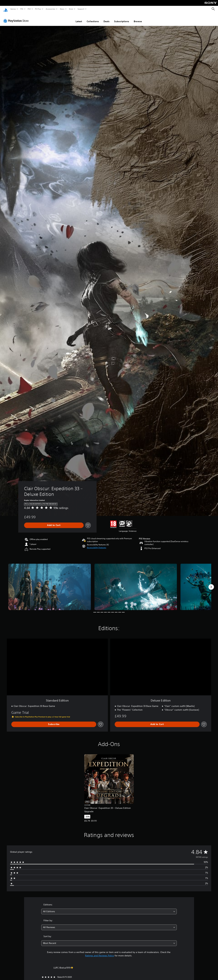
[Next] (211, 584)
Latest (79, 18)
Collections (93, 18)
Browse (138, 18)
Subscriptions (122, 18)
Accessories (50, 9)
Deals (106, 18)
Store (71, 9)
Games (13, 9)
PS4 (29, 9)
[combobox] (109, 908)
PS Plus (38, 9)
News (62, 9)
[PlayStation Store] (17, 18)
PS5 (22, 9)
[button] (97, 545)
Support (81, 9)
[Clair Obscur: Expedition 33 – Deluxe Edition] (50, 584)
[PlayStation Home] (6, 9)
